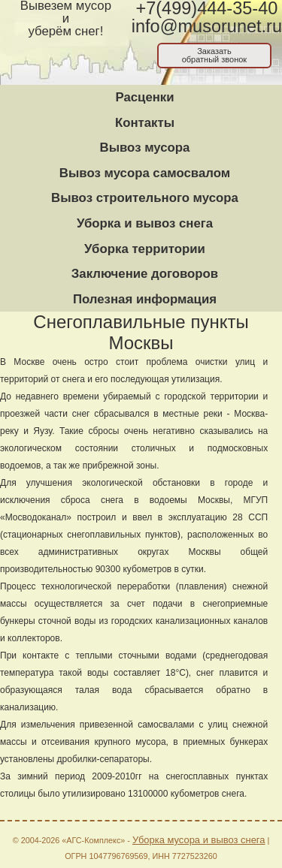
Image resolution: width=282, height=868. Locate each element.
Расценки (144, 97)
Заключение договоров (145, 274)
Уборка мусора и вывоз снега (199, 840)
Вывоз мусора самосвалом (145, 173)
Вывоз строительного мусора (145, 198)
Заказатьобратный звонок (215, 55)
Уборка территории (145, 249)
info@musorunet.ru (207, 26)
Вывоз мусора (145, 148)
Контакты (145, 123)
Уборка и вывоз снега (145, 223)
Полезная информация (145, 299)
